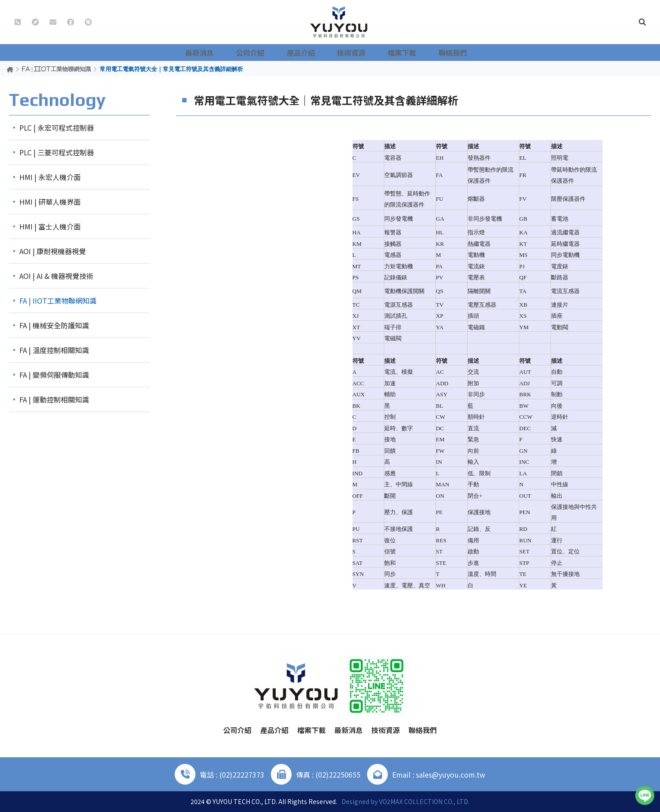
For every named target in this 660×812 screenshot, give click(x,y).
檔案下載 (399, 53)
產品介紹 (307, 53)
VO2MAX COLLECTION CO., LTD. (424, 801)
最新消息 (215, 53)
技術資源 (353, 53)
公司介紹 (261, 53)
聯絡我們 (445, 53)
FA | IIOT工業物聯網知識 (56, 69)
